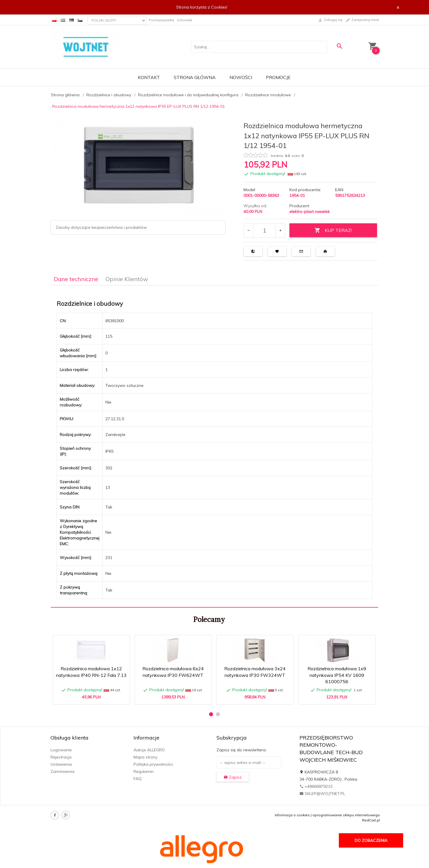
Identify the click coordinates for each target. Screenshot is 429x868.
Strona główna (195, 77)
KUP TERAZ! (333, 230)
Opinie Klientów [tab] (127, 279)
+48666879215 (316, 786)
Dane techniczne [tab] (76, 279)
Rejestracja (61, 757)
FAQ (138, 779)
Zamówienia (62, 771)
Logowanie (61, 750)
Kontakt (149, 77)
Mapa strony (145, 757)
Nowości (241, 77)
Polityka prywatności (153, 764)
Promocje (278, 77)
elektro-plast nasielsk (310, 212)
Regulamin (144, 771)
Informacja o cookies (292, 815)
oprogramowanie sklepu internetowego (346, 815)
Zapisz (233, 777)
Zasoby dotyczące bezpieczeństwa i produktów (101, 227)
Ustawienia (61, 764)
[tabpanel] (214, 447)
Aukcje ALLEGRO (149, 750)
